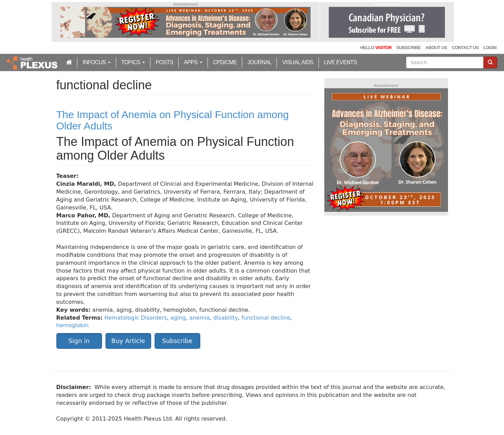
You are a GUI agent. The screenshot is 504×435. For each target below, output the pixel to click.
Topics (133, 62)
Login (490, 48)
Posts (164, 62)
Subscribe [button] (177, 341)
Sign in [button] (79, 341)
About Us (436, 48)
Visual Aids (298, 62)
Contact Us (465, 48)
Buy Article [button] (128, 341)
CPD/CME (225, 62)
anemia (200, 318)
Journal (259, 62)
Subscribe (409, 48)
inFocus (96, 62)
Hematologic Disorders (136, 318)
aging (178, 318)
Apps (193, 62)
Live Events (340, 62)
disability (226, 318)
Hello (376, 48)
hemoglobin (73, 325)
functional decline (266, 318)
